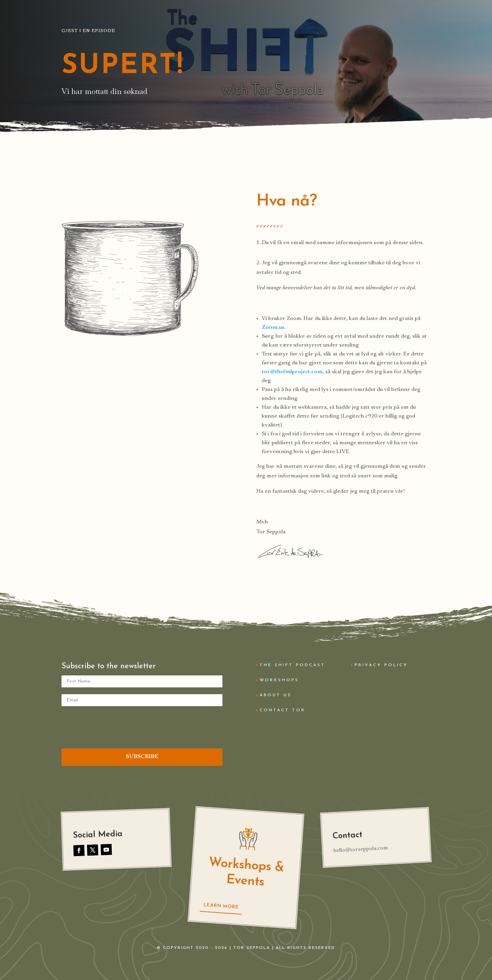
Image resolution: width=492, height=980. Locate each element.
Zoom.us (273, 327)
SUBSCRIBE (142, 757)
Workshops (279, 680)
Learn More (221, 906)
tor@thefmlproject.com (292, 372)
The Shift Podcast (292, 665)
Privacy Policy (381, 665)
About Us (276, 695)
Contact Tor (283, 710)
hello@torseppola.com (361, 850)
